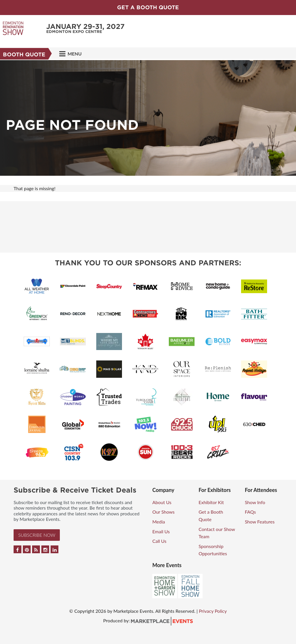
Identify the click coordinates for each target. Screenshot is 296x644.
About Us (162, 502)
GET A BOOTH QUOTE (148, 7)
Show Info (255, 502)
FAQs (250, 512)
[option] (148, 118)
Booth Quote (24, 54)
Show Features (260, 522)
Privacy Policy (213, 611)
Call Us (159, 541)
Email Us (161, 531)
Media (159, 522)
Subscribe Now (37, 535)
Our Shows (163, 512)
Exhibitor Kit (211, 502)
